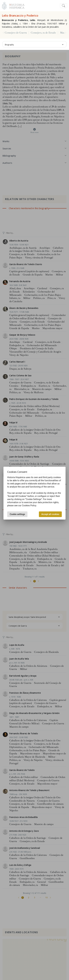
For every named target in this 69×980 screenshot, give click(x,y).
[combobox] (34, 44)
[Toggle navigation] (64, 6)
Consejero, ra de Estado (43, 33)
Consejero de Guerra (16, 33)
